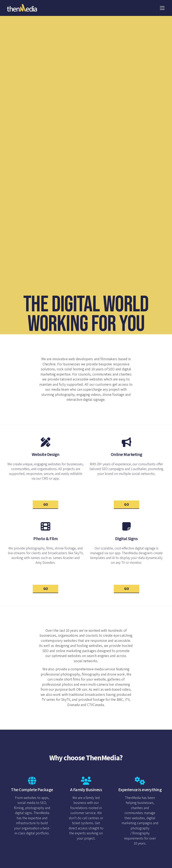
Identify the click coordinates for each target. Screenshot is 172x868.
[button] (162, 8)
